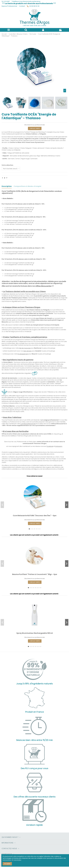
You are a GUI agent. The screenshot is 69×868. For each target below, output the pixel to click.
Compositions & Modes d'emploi (27, 186)
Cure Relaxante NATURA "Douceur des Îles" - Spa (35, 516)
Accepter (7, 864)
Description (7, 186)
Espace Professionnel (10, 6)
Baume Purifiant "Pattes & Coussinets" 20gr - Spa (35, 574)
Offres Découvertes (43, 286)
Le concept (6, 1)
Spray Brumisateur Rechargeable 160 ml (35, 633)
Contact (22, 6)
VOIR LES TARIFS (35, 128)
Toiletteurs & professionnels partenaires (26, 1)
